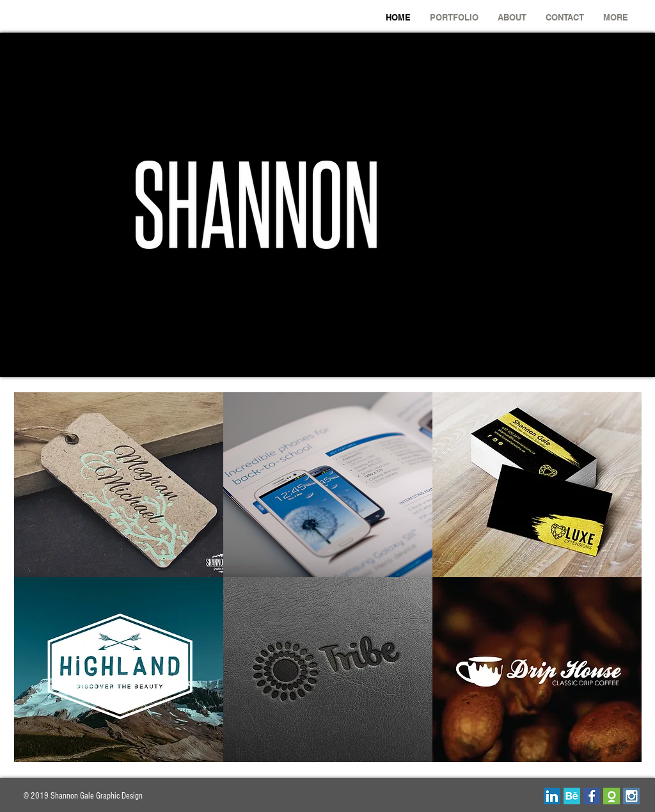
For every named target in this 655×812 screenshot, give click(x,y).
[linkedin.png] (552, 796)
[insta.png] (631, 796)
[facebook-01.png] (592, 796)
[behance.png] (572, 796)
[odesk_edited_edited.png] (612, 796)
